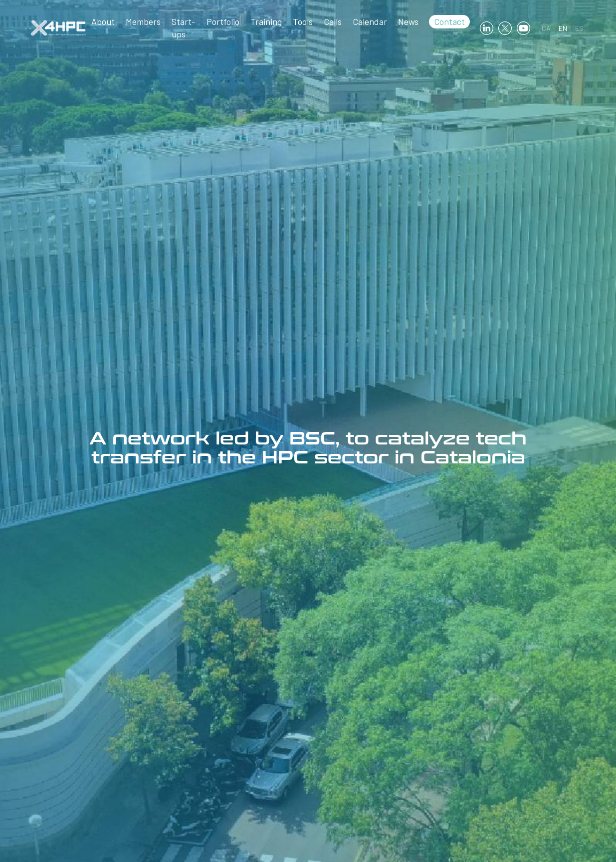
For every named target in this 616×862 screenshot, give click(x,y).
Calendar (370, 21)
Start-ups (184, 28)
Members (143, 21)
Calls (333, 21)
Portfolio (223, 21)
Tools (303, 21)
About (103, 21)
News (408, 21)
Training (266, 21)
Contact (449, 21)
